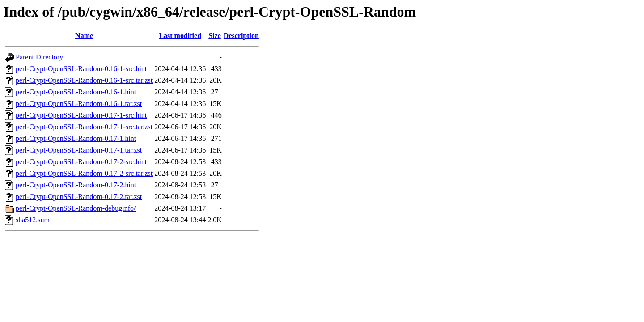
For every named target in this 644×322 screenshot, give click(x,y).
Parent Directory (39, 57)
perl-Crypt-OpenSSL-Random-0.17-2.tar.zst (79, 197)
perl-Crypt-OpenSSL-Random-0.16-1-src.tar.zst (84, 80)
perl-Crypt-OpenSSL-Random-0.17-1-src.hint (81, 115)
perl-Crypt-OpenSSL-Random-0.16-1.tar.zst (79, 104)
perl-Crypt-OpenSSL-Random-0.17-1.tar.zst (79, 150)
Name (84, 36)
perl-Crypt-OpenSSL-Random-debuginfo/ (76, 208)
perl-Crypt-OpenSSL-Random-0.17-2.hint (76, 185)
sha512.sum (33, 220)
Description (241, 36)
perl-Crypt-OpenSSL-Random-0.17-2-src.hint (81, 162)
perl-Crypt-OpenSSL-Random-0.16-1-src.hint (81, 69)
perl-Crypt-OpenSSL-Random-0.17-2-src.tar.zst (84, 173)
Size (215, 36)
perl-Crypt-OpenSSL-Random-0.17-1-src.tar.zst (84, 127)
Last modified (180, 36)
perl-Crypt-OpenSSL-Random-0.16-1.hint (76, 92)
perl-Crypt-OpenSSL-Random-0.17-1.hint (76, 138)
